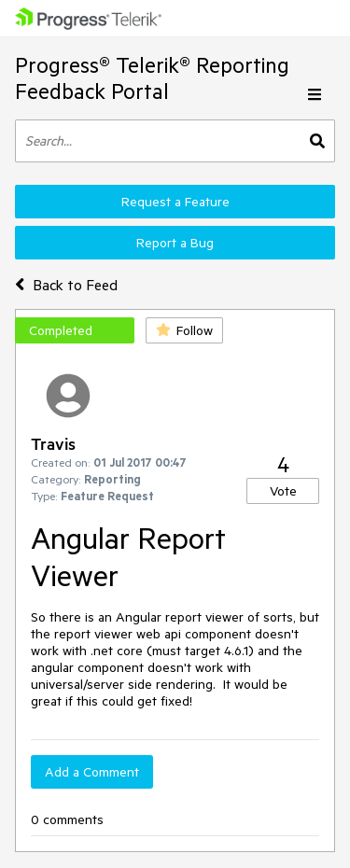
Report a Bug (175, 243)
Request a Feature (175, 202)
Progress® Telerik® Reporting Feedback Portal (152, 78)
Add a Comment (92, 772)
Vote (283, 491)
